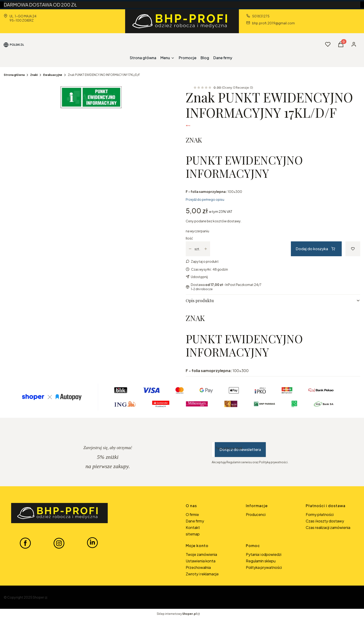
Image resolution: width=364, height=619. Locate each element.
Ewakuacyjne (53, 75)
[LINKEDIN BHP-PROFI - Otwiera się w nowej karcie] (92, 543)
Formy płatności (320, 514)
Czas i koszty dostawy (325, 521)
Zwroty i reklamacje (202, 574)
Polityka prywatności (264, 567)
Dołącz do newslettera (240, 449)
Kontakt (193, 527)
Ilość (189, 238)
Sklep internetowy (177, 614)
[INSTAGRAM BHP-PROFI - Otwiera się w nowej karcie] (59, 543)
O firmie (192, 514)
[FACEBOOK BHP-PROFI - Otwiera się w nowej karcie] (25, 543)
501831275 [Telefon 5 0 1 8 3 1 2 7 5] (261, 16)
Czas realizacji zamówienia (328, 527)
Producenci (256, 514)
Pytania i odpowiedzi (264, 554)
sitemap (193, 534)
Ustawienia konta (201, 561)
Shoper (38, 597)
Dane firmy (195, 521)
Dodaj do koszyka (315, 249)
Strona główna (14, 75)
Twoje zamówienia (201, 554)
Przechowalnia (198, 567)
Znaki (34, 75)
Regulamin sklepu (261, 561)
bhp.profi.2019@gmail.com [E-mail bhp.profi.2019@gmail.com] (273, 23)
